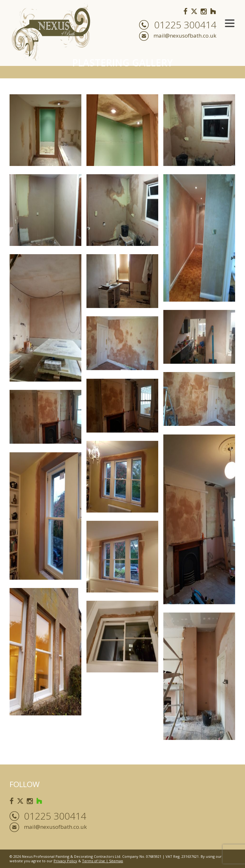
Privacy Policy (65, 861)
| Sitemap (114, 861)
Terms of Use (93, 861)
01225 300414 (185, 25)
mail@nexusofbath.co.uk (185, 36)
